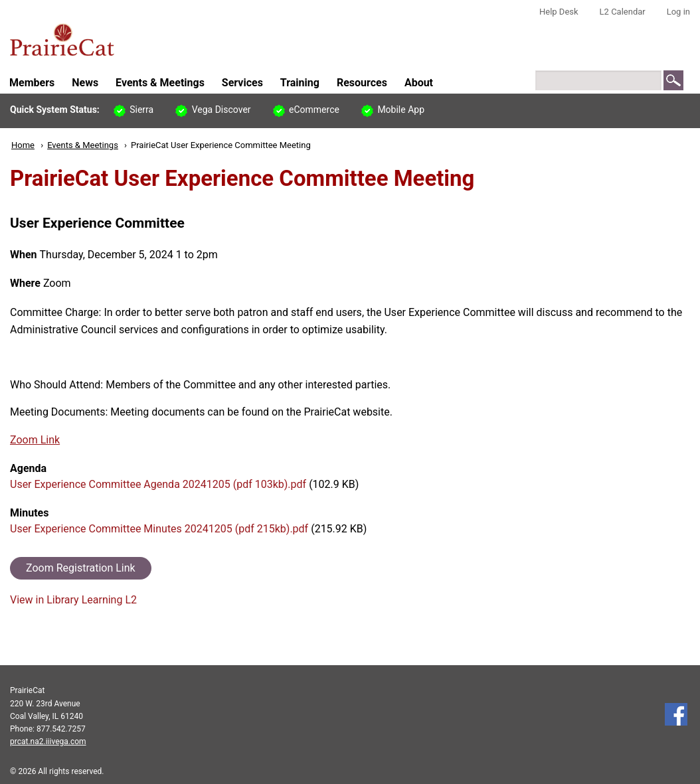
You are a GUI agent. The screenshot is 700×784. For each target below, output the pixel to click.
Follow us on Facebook (676, 714)
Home (23, 145)
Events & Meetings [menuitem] (160, 83)
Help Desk (559, 12)
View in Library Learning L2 (73, 600)
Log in (678, 12)
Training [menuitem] (300, 83)
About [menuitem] (419, 83)
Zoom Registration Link (81, 568)
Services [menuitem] (242, 83)
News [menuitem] (85, 83)
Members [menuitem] (32, 83)
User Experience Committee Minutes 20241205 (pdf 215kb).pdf (159, 529)
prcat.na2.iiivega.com (48, 742)
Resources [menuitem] (362, 83)
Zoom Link (35, 440)
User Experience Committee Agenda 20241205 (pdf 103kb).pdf (158, 484)
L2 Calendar (623, 12)
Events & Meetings (83, 145)
